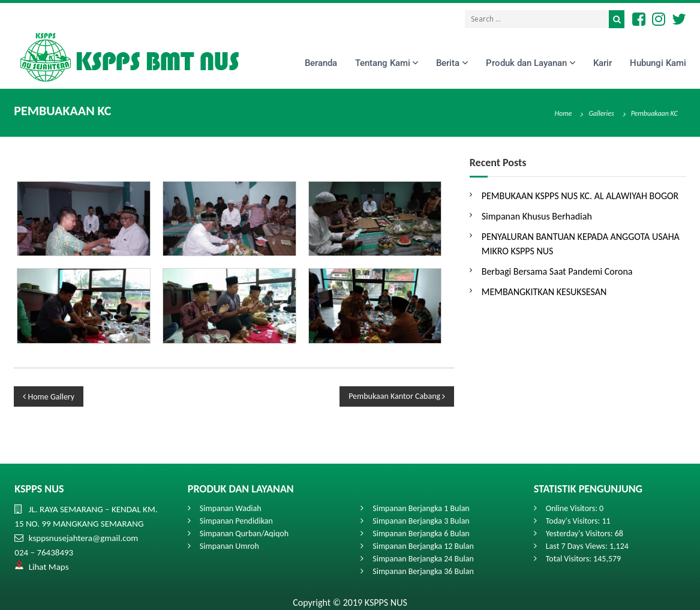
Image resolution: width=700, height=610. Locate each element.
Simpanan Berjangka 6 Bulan (421, 534)
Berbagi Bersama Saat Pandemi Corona (557, 271)
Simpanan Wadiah (231, 508)
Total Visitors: (570, 559)
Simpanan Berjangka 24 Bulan (423, 559)
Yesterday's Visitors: (580, 534)
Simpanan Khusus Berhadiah (537, 216)
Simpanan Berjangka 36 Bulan (423, 571)
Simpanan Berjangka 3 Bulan (421, 521)
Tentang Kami (383, 63)
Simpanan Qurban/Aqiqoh (244, 534)
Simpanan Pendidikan (236, 521)
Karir (603, 63)
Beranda (321, 63)
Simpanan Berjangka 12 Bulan (423, 546)
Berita (448, 63)
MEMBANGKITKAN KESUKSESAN (544, 292)
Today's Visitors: (574, 521)
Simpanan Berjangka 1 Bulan (421, 508)
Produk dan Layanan (526, 63)
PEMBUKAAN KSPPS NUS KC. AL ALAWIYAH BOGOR (580, 196)
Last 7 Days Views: (578, 546)
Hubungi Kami (658, 63)
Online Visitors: (573, 508)
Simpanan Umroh (229, 546)
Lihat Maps (49, 567)
